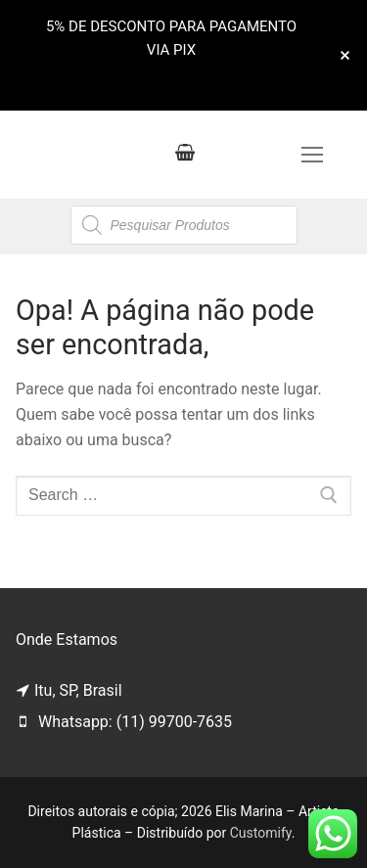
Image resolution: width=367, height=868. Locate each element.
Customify (261, 833)
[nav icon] (312, 155)
